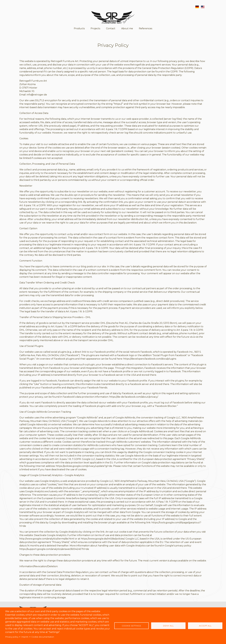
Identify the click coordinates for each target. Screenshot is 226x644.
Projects (95, 28)
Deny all (168, 626)
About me (127, 28)
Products (79, 28)
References (146, 28)
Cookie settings (131, 626)
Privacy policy (12, 637)
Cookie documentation (43, 637)
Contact (111, 28)
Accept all (205, 626)
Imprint (25, 637)
